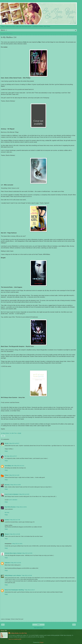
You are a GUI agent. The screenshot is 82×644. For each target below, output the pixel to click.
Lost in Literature (13, 500)
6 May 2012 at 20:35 (27, 553)
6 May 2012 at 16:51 (21, 507)
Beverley (7, 485)
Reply (6, 451)
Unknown (7, 563)
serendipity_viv (9, 466)
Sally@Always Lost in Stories (13, 575)
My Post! (7, 512)
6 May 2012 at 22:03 (16, 563)
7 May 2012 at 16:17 (30, 590)
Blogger (42, 642)
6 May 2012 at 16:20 (24, 494)
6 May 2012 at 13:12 (19, 466)
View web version (38, 628)
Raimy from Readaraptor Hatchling (14, 590)
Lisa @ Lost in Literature (11, 494)
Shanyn (7, 534)
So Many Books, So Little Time (18, 633)
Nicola (6, 443)
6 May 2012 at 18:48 (15, 534)
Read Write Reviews (10, 507)
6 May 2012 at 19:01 (17, 544)
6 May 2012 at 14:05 (14, 475)
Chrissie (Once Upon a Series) (13, 553)
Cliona (6, 475)
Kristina (7, 520)
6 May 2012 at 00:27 (14, 443)
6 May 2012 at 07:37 (11, 456)
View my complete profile (15, 639)
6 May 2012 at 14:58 (15, 485)
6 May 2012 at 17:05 (15, 520)
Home (38, 625)
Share (3, 436)
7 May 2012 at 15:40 (27, 575)
